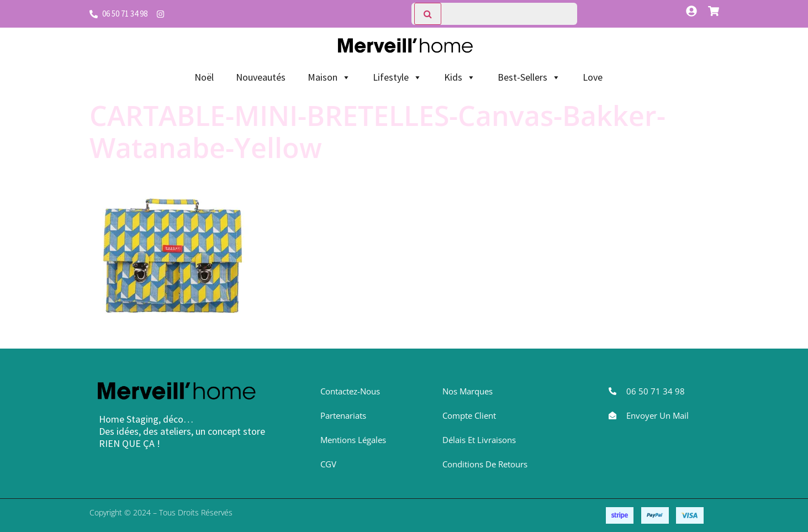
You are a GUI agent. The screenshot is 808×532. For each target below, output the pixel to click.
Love (593, 77)
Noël (204, 77)
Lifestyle (397, 77)
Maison (329, 77)
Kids (460, 77)
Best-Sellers (529, 77)
